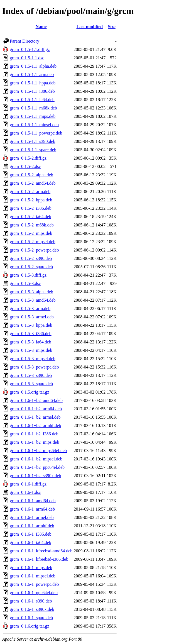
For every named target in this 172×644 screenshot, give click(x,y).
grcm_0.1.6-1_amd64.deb (33, 501)
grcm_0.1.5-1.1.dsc (27, 58)
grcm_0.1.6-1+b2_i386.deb (34, 434)
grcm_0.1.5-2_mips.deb (31, 233)
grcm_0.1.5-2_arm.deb (30, 192)
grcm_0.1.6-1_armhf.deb (32, 526)
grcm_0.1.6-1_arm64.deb (32, 509)
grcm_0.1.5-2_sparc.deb (31, 267)
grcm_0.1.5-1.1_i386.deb (32, 91)
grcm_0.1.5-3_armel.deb (32, 317)
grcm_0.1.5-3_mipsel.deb (33, 359)
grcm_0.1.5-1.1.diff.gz (30, 49)
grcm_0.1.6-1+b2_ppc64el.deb (37, 467)
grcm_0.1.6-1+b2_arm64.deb (36, 409)
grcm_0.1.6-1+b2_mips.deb (34, 442)
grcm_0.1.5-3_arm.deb (30, 308)
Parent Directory (24, 41)
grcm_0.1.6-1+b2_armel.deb (35, 417)
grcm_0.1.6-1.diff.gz (28, 484)
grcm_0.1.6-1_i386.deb (31, 534)
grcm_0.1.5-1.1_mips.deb (33, 116)
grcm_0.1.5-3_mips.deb (31, 350)
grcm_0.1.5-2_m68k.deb (32, 225)
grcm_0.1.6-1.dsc (25, 492)
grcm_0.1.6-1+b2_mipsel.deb (36, 459)
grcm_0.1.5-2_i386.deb (31, 208)
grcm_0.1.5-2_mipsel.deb (33, 242)
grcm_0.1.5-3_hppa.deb (31, 325)
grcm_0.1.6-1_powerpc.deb (34, 584)
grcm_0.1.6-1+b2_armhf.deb (35, 425)
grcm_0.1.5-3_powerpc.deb (34, 367)
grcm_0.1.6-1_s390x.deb (32, 609)
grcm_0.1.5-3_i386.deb (31, 334)
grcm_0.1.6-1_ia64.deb (30, 542)
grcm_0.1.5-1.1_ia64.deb (32, 100)
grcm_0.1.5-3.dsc (25, 283)
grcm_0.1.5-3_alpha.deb (31, 292)
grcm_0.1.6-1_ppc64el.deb (34, 593)
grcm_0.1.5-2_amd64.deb (33, 183)
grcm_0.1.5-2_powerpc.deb (34, 250)
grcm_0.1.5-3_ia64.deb (30, 342)
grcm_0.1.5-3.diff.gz (28, 275)
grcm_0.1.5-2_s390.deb (31, 258)
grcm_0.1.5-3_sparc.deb (31, 384)
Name (41, 27)
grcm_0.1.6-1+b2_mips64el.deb (38, 451)
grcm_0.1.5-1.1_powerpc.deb (36, 133)
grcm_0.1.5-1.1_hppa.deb (33, 83)
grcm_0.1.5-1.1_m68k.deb (33, 108)
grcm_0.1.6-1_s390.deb (31, 601)
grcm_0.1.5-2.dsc (25, 166)
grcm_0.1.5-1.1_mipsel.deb (34, 125)
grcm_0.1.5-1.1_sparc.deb (33, 150)
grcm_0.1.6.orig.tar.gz (30, 626)
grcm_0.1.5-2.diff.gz (28, 158)
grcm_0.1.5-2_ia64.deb (30, 217)
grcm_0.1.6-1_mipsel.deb (33, 576)
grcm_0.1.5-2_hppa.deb (31, 200)
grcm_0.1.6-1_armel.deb (32, 517)
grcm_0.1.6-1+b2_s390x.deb (35, 476)
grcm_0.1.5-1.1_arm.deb (32, 75)
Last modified (89, 27)
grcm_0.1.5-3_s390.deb (31, 375)
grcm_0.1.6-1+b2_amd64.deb (36, 400)
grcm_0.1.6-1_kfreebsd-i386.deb (39, 559)
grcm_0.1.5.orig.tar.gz (30, 392)
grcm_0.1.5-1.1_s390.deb (33, 141)
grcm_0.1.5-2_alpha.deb (31, 175)
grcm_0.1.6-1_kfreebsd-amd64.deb (41, 551)
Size (112, 27)
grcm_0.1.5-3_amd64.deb (33, 300)
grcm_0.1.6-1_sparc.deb (31, 618)
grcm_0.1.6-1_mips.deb (31, 568)
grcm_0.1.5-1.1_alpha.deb (33, 66)
